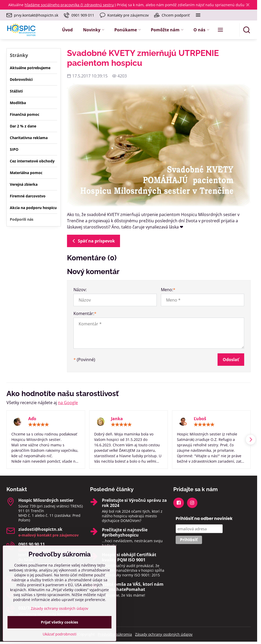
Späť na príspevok (93, 241)
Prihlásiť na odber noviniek (204, 518)
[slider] (39, 425)
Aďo (32, 419)
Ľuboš (200, 419)
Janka (117, 419)
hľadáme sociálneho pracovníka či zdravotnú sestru (69, 5)
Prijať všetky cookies (59, 634)
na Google (68, 403)
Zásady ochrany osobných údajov (164, 634)
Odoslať (231, 360)
